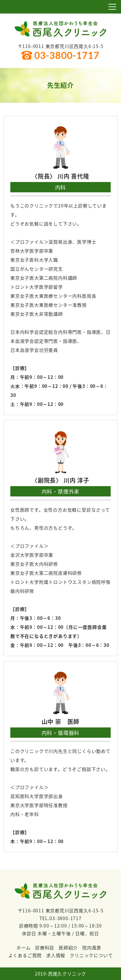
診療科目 (45, 947)
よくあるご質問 (25, 955)
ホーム (24, 947)
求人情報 (56, 955)
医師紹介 (68, 947)
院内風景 (92, 947)
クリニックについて (91, 955)
